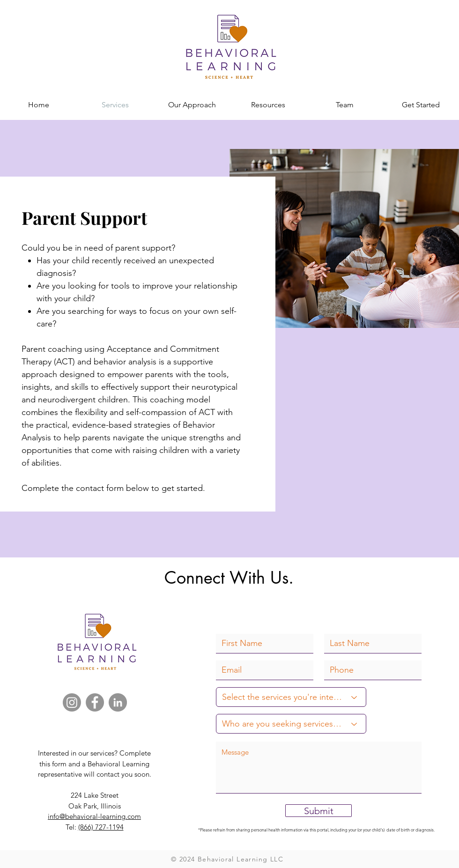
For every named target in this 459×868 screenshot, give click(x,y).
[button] (268, 105)
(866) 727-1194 (101, 827)
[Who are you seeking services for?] (291, 724)
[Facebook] (95, 702)
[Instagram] (72, 702)
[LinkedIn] (118, 702)
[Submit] (318, 811)
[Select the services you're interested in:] (291, 697)
